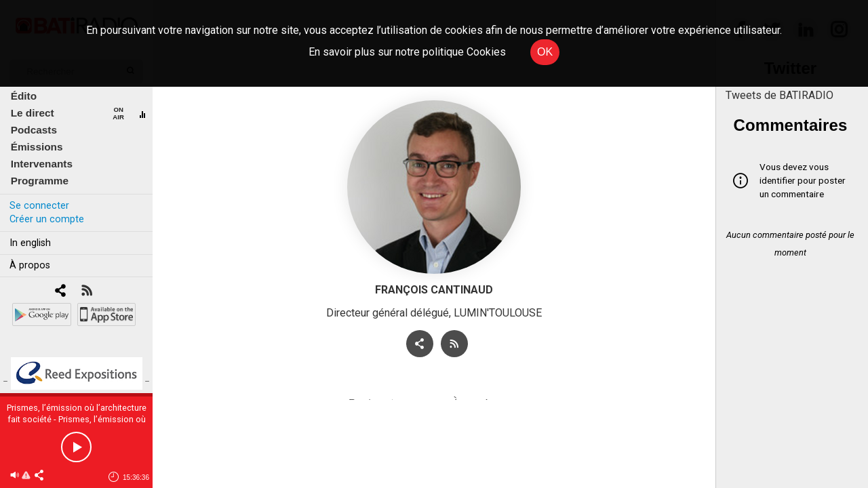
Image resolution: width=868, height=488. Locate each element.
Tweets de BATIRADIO (780, 95)
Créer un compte (47, 219)
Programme (40, 181)
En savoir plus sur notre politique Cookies (407, 52)
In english (30, 243)
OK (545, 52)
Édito (24, 96)
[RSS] (86, 292)
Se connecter (39, 206)
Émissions (37, 147)
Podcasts (34, 130)
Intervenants (42, 164)
